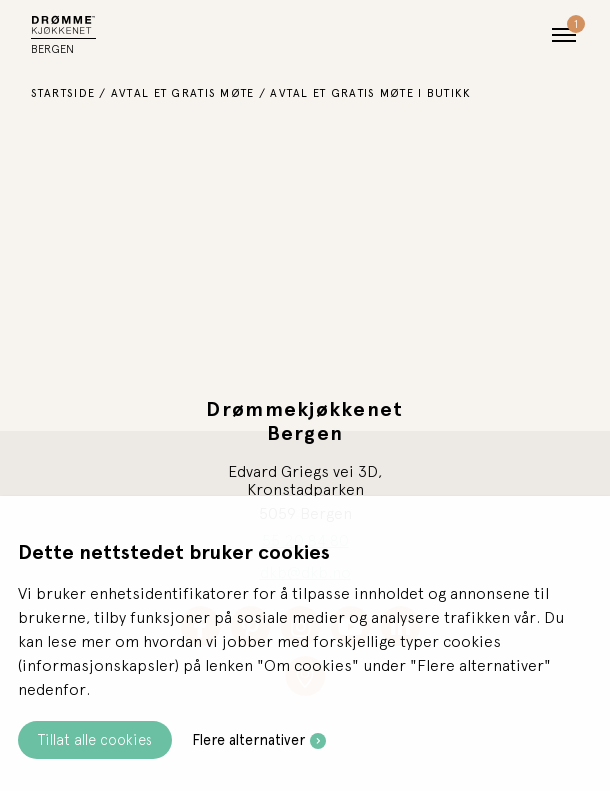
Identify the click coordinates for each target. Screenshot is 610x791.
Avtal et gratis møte (183, 93)
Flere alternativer (248, 739)
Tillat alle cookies (95, 739)
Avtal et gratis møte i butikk (370, 93)
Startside (63, 93)
